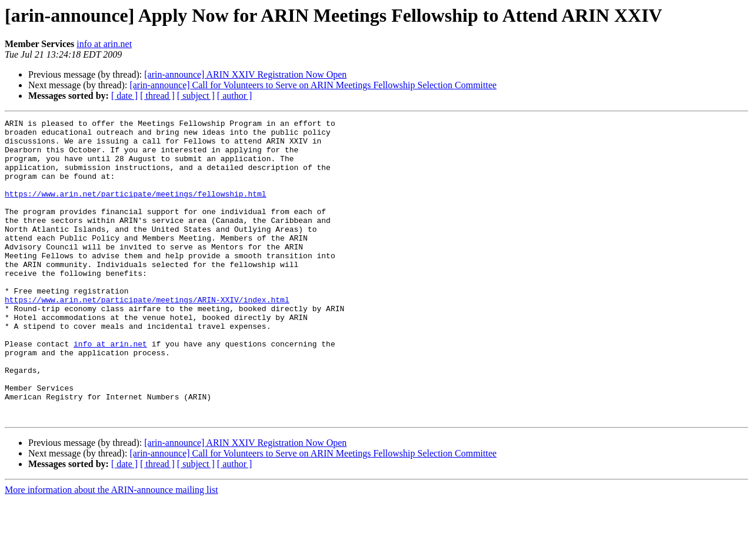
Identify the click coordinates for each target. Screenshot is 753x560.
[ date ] (124, 96)
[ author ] (235, 96)
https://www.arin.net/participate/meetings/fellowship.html (136, 209)
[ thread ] (157, 96)
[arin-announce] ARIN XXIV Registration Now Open (245, 74)
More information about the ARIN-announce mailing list (111, 550)
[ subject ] (196, 96)
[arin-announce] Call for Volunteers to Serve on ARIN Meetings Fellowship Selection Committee (313, 85)
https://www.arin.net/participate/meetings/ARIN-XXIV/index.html (147, 336)
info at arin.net (104, 44)
